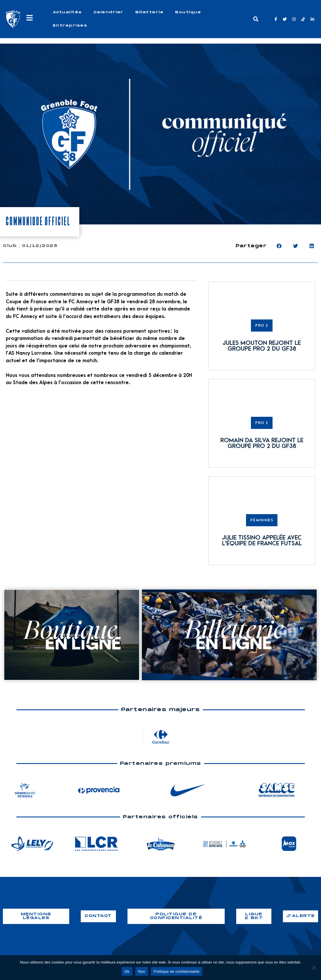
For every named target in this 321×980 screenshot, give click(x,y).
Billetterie (150, 12)
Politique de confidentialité (177, 971)
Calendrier (109, 12)
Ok (127, 971)
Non (142, 971)
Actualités (67, 12)
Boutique (188, 12)
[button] (256, 19)
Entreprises (70, 26)
